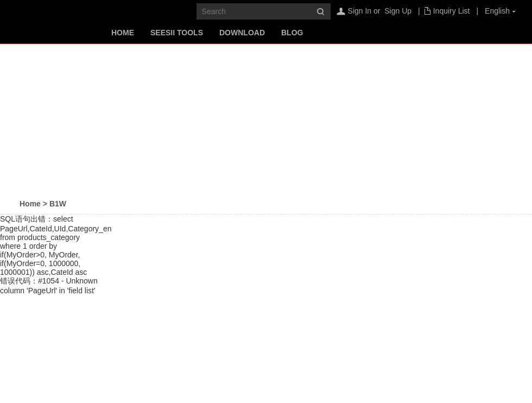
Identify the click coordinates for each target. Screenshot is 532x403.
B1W (58, 204)
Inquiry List (452, 11)
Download (242, 33)
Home (123, 33)
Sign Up (398, 11)
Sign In (360, 11)
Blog (292, 33)
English (497, 11)
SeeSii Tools (177, 33)
